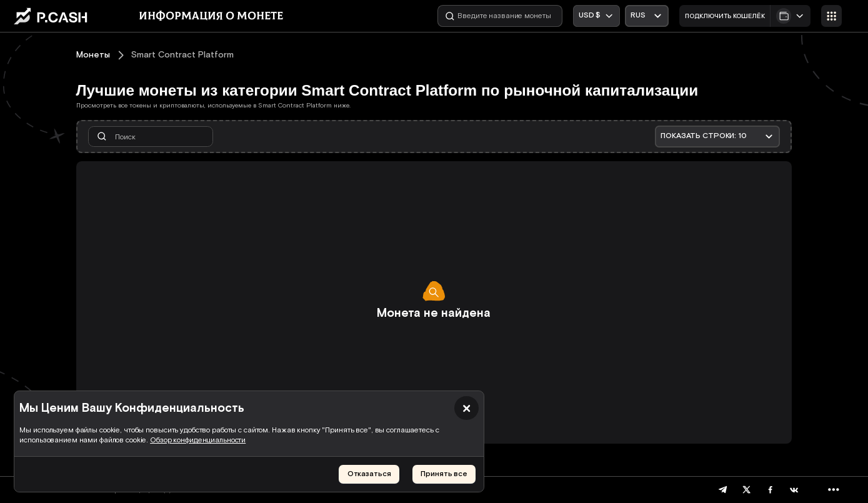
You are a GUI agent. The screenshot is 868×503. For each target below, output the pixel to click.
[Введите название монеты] (500, 16)
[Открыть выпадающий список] (646, 16)
